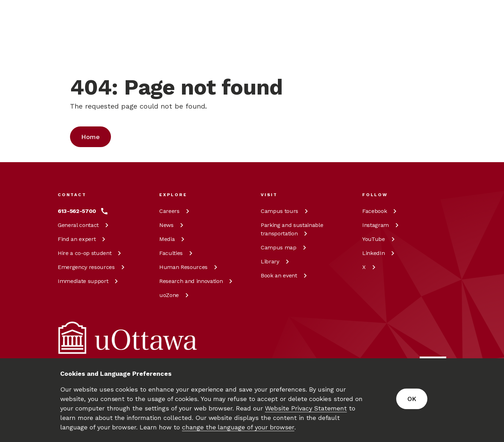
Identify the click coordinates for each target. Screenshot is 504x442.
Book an (285, 275)
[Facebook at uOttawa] (381, 211)
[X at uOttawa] (370, 267)
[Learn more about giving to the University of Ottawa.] (429, 15)
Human (190, 267)
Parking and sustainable (292, 229)
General (84, 225)
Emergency (92, 267)
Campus (286, 211)
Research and (197, 281)
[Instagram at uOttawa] (382, 225)
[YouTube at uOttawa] (380, 239)
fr (406, 60)
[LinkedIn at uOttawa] (380, 253)
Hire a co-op (91, 253)
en (406, 44)
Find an (83, 239)
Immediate (89, 281)
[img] (85, 16)
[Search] (226, 44)
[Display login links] (435, 53)
